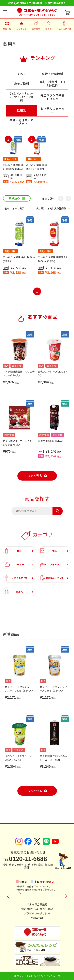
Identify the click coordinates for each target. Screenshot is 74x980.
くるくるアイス (16, 578)
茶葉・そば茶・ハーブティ (22, 122)
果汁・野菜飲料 (52, 74)
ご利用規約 (37, 918)
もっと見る (35, 476)
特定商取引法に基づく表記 (37, 909)
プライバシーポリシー (37, 913)
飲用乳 (22, 110)
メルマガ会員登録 (37, 904)
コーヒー (15, 564)
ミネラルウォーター (52, 110)
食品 (49, 551)
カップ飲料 (22, 84)
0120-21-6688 (25, 858)
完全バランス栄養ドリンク (52, 97)
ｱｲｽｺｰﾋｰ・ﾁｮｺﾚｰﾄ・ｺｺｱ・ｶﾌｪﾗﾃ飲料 (21, 97)
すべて (22, 74)
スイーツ (50, 564)
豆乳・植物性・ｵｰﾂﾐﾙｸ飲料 (52, 84)
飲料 (13, 551)
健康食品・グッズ (52, 578)
